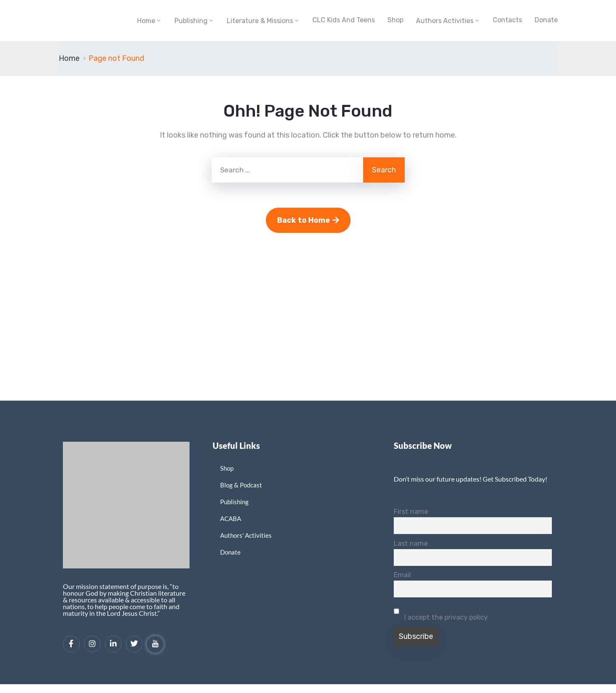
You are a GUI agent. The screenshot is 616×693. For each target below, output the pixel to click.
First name (411, 512)
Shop (395, 20)
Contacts (507, 20)
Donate (546, 20)
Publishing (191, 21)
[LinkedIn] (113, 644)
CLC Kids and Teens (344, 20)
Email (402, 575)
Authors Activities (445, 21)
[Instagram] (92, 644)
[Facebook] (71, 644)
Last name (411, 543)
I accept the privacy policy (441, 612)
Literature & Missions (260, 21)
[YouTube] (155, 644)
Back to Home (308, 220)
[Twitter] (134, 644)
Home (146, 21)
